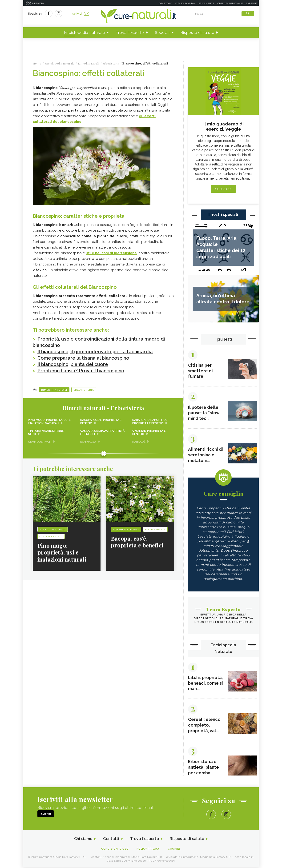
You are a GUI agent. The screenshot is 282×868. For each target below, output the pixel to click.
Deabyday (165, 3)
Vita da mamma (185, 3)
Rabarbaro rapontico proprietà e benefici (150, 420)
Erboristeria (84, 388)
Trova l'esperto (130, 33)
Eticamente (206, 3)
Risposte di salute (197, 33)
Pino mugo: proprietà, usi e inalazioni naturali (49, 420)
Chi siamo (83, 840)
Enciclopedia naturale (85, 33)
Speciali (162, 33)
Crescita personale (230, 3)
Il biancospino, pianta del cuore (73, 363)
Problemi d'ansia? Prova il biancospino (81, 370)
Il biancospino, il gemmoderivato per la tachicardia (96, 351)
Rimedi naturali (54, 388)
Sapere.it (252, 3)
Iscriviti (81, 14)
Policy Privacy (148, 850)
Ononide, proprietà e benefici (149, 431)
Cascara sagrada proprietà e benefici (103, 431)
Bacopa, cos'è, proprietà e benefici (101, 420)
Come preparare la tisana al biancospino (84, 357)
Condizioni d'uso (115, 850)
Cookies (175, 850)
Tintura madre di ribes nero (46, 431)
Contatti (111, 840)
